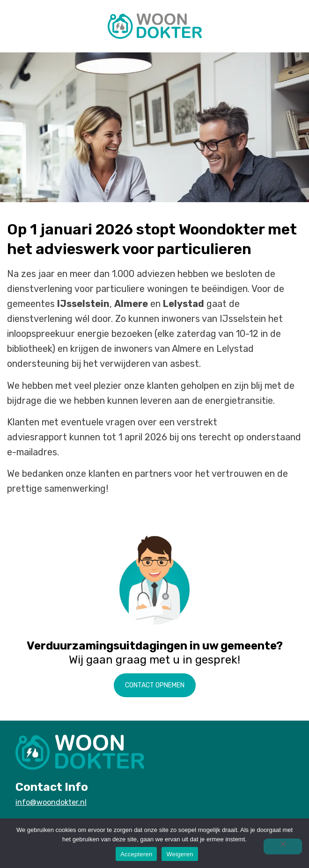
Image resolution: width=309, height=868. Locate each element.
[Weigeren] (283, 846)
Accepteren (136, 854)
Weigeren (180, 854)
